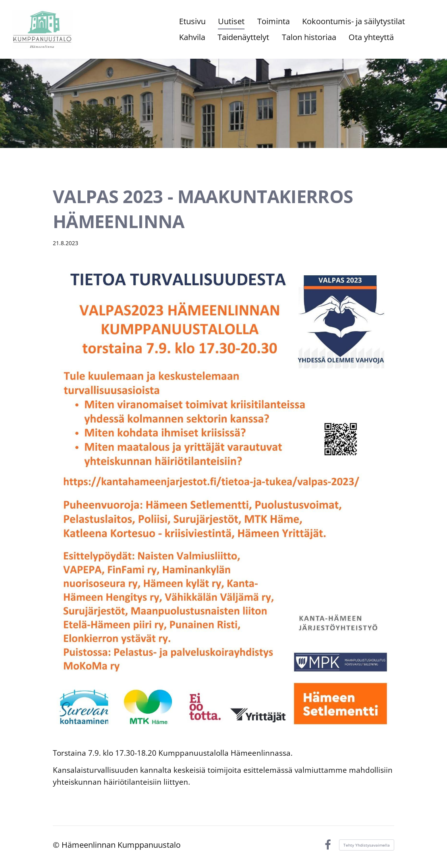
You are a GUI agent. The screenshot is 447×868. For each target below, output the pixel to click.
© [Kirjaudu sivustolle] (57, 845)
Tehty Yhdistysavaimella (367, 845)
